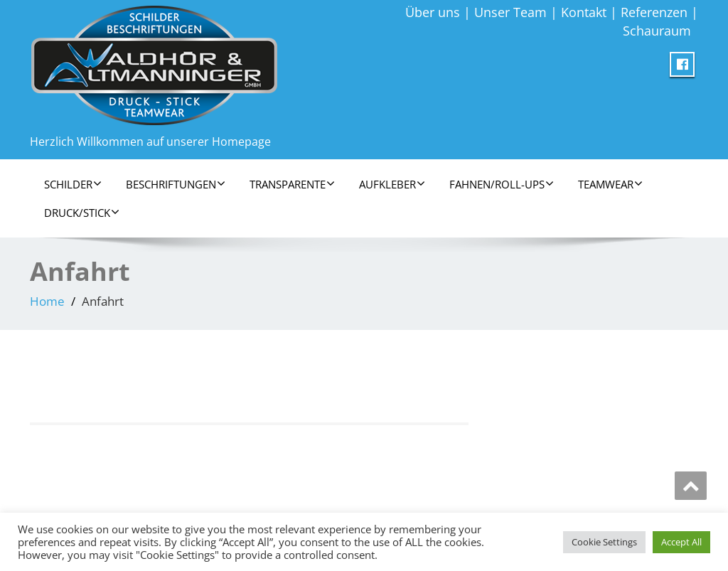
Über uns (433, 12)
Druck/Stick (82, 213)
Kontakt (584, 12)
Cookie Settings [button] (604, 542)
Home (47, 301)
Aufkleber (392, 184)
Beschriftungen (176, 184)
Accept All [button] (681, 542)
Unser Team (510, 12)
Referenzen (654, 12)
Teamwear (610, 184)
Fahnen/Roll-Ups (502, 184)
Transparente (292, 184)
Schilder (73, 184)
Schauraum (657, 31)
